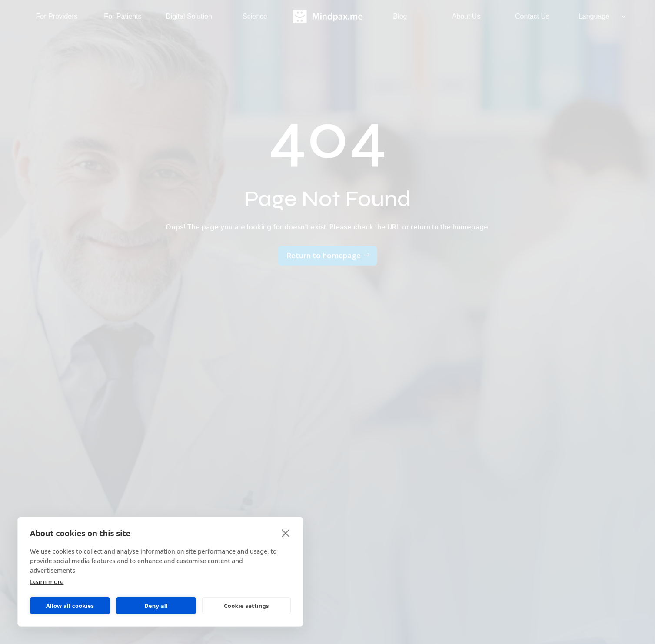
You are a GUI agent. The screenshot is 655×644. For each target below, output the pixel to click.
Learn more (47, 582)
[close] (286, 533)
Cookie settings (246, 606)
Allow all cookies (70, 606)
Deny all (156, 606)
